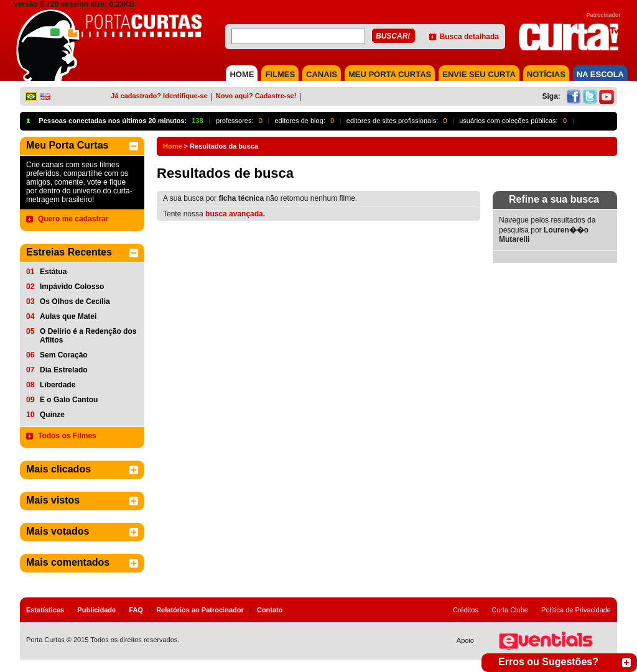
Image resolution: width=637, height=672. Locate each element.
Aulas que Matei (68, 316)
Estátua (53, 272)
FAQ (136, 610)
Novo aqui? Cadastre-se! (256, 96)
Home (173, 146)
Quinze (52, 415)
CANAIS (322, 74)
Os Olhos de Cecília (75, 301)
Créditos (466, 610)
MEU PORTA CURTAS (390, 74)
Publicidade (96, 610)
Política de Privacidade (576, 610)
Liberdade (58, 385)
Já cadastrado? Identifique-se (159, 96)
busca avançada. (235, 214)
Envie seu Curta (479, 74)
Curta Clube (510, 610)
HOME (242, 74)
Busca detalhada (469, 37)
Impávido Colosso (72, 287)
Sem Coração (64, 355)
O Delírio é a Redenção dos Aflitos (88, 336)
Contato (270, 610)
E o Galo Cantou (69, 400)
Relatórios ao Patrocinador (200, 610)
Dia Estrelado (64, 370)
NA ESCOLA (600, 74)
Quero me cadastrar (73, 219)
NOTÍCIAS (546, 74)
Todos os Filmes (67, 436)
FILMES (280, 74)
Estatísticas (45, 610)
